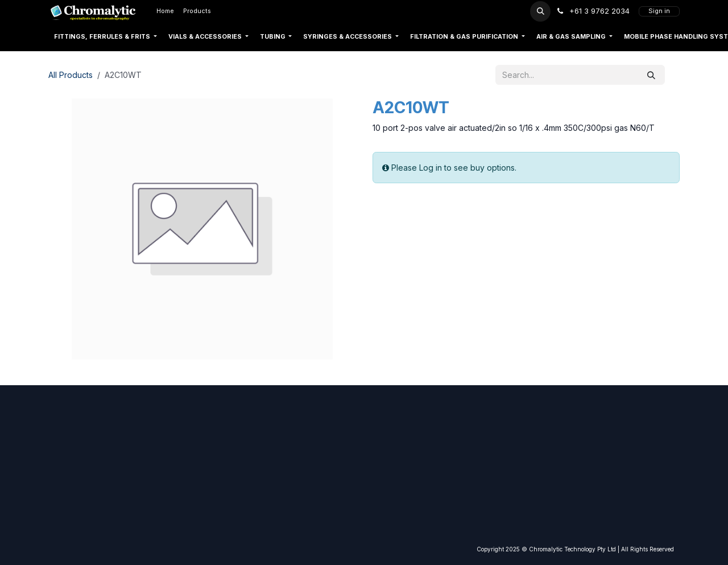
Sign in (659, 11)
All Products (71, 75)
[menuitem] (165, 11)
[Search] (651, 75)
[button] (540, 11)
